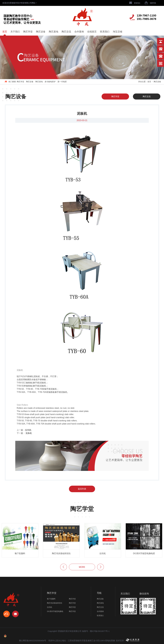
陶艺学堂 (28, 32)
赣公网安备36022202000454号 (33, 641)
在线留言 (92, 32)
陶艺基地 (54, 32)
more (82, 567)
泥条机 (29, 433)
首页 (5, 32)
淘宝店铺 (118, 32)
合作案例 (79, 32)
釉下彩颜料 (51, 599)
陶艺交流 (66, 32)
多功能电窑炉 (50, 82)
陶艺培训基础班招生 (55, 603)
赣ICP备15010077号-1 (100, 631)
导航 (99, 593)
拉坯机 (28, 430)
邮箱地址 (135, 3)
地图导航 (150, 3)
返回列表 (82, 489)
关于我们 (15, 32)
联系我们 (105, 32)
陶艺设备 (41, 32)
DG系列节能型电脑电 (55, 611)
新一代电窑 (62, 82)
